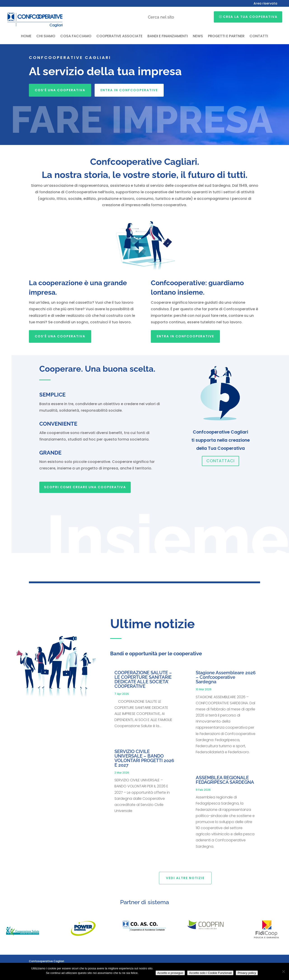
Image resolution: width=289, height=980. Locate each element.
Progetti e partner (226, 37)
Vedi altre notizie (185, 878)
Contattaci (220, 461)
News (198, 37)
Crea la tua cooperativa (250, 17)
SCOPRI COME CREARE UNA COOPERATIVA (85, 487)
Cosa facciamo (76, 37)
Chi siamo (46, 37)
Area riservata (265, 4)
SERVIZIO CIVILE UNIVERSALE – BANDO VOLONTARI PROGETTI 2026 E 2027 (144, 758)
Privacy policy (247, 973)
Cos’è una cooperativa (60, 90)
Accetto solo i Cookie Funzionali (210, 973)
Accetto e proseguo (170, 973)
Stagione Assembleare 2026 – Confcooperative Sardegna (226, 677)
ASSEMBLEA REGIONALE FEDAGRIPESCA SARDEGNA (225, 780)
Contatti (259, 37)
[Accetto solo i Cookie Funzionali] (283, 971)
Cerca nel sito (161, 17)
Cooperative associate (119, 37)
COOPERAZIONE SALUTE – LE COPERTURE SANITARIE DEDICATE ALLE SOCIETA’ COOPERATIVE (143, 679)
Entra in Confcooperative (129, 90)
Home (26, 37)
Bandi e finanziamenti (168, 37)
